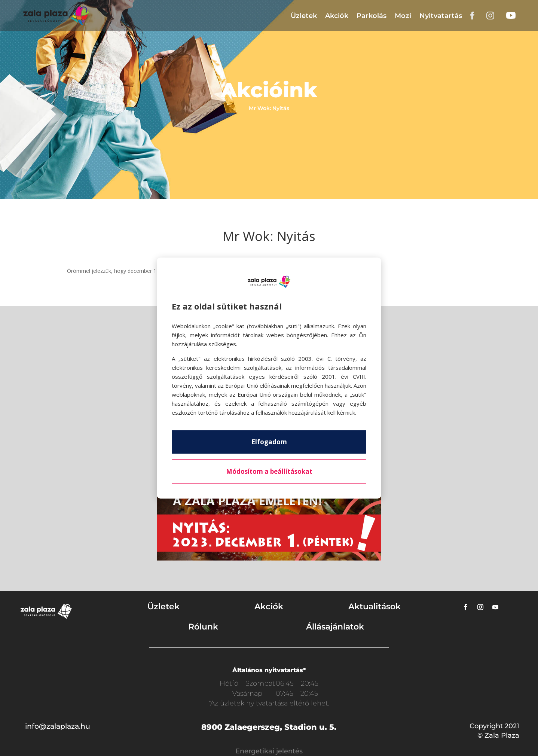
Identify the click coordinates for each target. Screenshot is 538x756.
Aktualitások (375, 606)
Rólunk (203, 627)
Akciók (337, 16)
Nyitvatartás (441, 16)
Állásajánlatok (335, 627)
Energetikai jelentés (269, 751)
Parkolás (372, 16)
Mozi (403, 16)
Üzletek (304, 16)
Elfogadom (269, 442)
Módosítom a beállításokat (269, 471)
